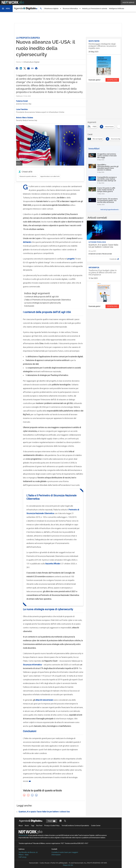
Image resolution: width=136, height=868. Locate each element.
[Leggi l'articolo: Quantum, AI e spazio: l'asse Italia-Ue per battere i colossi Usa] (104, 241)
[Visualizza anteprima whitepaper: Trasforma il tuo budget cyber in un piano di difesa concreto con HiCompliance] (104, 292)
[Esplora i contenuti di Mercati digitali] (118, 138)
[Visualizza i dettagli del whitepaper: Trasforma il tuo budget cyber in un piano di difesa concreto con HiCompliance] (104, 273)
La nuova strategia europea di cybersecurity (42, 303)
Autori (27, 826)
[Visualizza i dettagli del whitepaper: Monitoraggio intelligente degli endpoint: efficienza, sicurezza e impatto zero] (104, 47)
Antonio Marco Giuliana (24, 118)
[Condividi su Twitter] (25, 68)
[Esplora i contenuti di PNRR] (109, 126)
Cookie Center (96, 826)
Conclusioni (29, 306)
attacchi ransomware (44, 700)
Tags (33, 826)
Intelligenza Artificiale (117, 9)
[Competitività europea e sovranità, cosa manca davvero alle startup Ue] (104, 180)
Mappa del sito (68, 865)
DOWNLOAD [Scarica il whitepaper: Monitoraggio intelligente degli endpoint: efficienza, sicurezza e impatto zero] (112, 80)
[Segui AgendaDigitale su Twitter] (65, 821)
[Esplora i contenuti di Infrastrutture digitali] (98, 138)
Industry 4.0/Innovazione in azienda (95, 9)
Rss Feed (39, 826)
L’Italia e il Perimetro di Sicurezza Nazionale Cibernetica (47, 300)
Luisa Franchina (22, 109)
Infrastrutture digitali (31, 62)
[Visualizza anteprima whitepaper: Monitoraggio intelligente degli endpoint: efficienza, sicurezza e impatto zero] (104, 66)
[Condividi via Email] (28, 68)
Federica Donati (22, 101)
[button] (6, 9)
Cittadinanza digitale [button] (51, 9)
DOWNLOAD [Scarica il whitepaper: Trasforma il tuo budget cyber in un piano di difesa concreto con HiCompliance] (112, 306)
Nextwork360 (23, 835)
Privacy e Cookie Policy (52, 826)
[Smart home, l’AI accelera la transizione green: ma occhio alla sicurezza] (104, 202)
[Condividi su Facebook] (17, 68)
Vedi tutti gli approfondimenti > (110, 210)
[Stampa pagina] (36, 68)
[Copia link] (32, 68)
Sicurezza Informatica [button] (70, 9)
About (21, 826)
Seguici (52, 821)
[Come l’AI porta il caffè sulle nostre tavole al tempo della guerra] (104, 191)
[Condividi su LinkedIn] (21, 68)
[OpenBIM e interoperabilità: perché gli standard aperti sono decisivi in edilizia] (104, 168)
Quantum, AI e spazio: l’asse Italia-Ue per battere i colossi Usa (44, 812)
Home (18, 62)
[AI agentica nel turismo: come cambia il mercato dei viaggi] (104, 157)
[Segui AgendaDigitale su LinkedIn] (60, 821)
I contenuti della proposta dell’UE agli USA (41, 297)
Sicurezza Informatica (32, 665)
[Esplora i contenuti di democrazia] (95, 126)
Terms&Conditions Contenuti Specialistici (75, 826)
